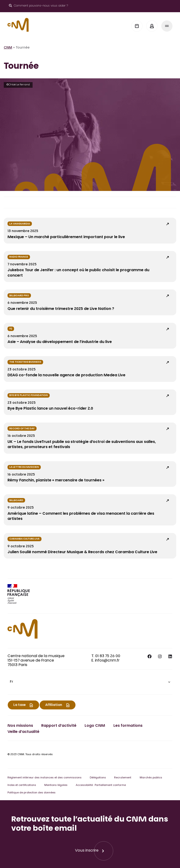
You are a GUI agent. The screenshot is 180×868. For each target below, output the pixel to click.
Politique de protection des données (32, 793)
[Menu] (167, 26)
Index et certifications (22, 785)
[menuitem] (90, 682)
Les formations (128, 726)
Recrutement (123, 778)
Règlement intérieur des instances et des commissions (45, 778)
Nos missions (20, 726)
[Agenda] (137, 26)
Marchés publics (151, 778)
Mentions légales (56, 785)
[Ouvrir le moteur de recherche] (38, 6)
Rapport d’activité (59, 726)
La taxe (19, 705)
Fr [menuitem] (11, 682)
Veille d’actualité (23, 732)
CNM (8, 48)
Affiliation (54, 705)
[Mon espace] (152, 26)
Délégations (98, 778)
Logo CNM (95, 726)
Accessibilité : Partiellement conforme (101, 785)
